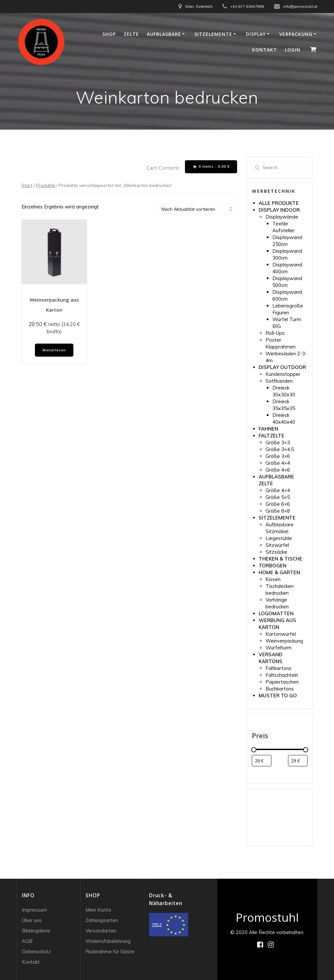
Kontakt (265, 50)
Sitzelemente (213, 34)
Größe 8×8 (278, 511)
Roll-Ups (275, 333)
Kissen (273, 579)
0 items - (211, 167)
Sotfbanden (279, 381)
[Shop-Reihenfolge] (197, 209)
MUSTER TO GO (278, 696)
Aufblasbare (164, 34)
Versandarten (101, 931)
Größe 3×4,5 (280, 449)
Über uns (32, 920)
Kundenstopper (283, 374)
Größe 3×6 (278, 456)
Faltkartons (279, 668)
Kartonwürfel (281, 634)
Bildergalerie (36, 931)
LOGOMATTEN (276, 613)
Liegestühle (279, 538)
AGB (27, 941)
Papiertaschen (282, 682)
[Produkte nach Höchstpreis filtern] (298, 761)
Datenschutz (36, 952)
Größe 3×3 (278, 442)
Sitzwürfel (277, 545)
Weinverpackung (284, 641)
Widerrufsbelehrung (108, 941)
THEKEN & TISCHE (281, 559)
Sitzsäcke (276, 552)
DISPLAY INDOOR (279, 210)
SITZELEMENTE (277, 518)
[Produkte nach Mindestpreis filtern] (262, 761)
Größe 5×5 (278, 497)
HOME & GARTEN (279, 572)
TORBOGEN (273, 566)
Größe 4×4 (278, 463)
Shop (109, 34)
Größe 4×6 (278, 470)
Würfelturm (279, 648)
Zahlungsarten (102, 920)
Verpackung (296, 34)
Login (293, 50)
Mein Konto (98, 910)
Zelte (131, 34)
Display (256, 34)
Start (27, 185)
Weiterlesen (54, 350)
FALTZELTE (272, 436)
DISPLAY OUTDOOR (282, 367)
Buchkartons (280, 689)
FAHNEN (268, 429)
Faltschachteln (282, 675)
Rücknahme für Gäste (110, 952)
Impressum (34, 910)
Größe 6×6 (278, 504)
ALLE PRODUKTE (279, 203)
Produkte (46, 185)
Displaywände (282, 217)
